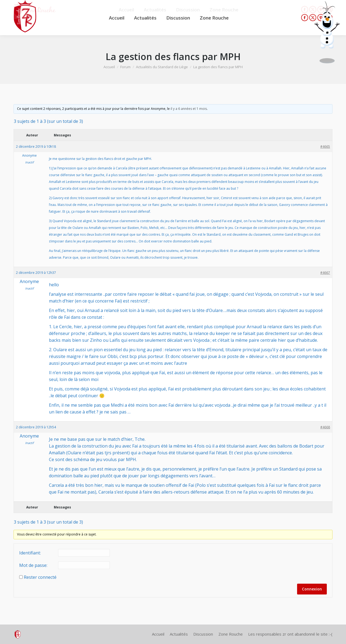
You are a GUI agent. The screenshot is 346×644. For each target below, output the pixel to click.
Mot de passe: (33, 565)
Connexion (312, 589)
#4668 (325, 427)
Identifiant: (30, 553)
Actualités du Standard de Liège (162, 67)
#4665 (325, 147)
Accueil (109, 67)
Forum (125, 67)
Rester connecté (40, 577)
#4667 (325, 273)
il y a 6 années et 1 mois (189, 109)
